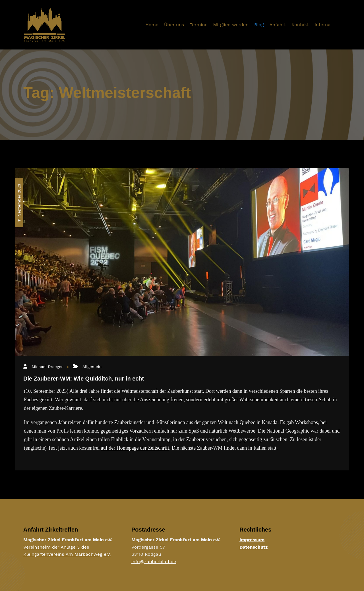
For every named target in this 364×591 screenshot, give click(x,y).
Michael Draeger (47, 367)
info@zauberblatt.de (154, 562)
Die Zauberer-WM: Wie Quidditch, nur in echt (84, 379)
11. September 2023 (19, 203)
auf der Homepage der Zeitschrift (135, 448)
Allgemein (92, 367)
